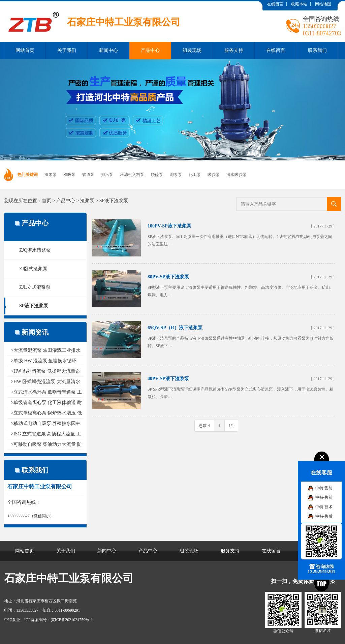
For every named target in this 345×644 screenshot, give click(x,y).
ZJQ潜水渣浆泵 (35, 250)
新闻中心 (108, 50)
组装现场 (192, 50)
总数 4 (204, 426)
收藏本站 (299, 4)
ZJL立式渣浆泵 (35, 287)
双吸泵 (69, 175)
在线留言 (275, 4)
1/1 (231, 426)
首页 (46, 201)
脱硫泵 (157, 175)
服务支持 (234, 50)
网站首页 (25, 50)
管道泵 (88, 175)
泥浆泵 (176, 175)
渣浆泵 (51, 175)
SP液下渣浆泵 (114, 201)
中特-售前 (324, 488)
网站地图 (323, 4)
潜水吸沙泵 (237, 175)
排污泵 (107, 175)
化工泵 (195, 175)
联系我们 (317, 50)
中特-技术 (324, 507)
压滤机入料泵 (132, 175)
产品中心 (150, 50)
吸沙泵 (214, 175)
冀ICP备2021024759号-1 (72, 620)
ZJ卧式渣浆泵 (33, 269)
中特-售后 (324, 516)
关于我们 (67, 50)
